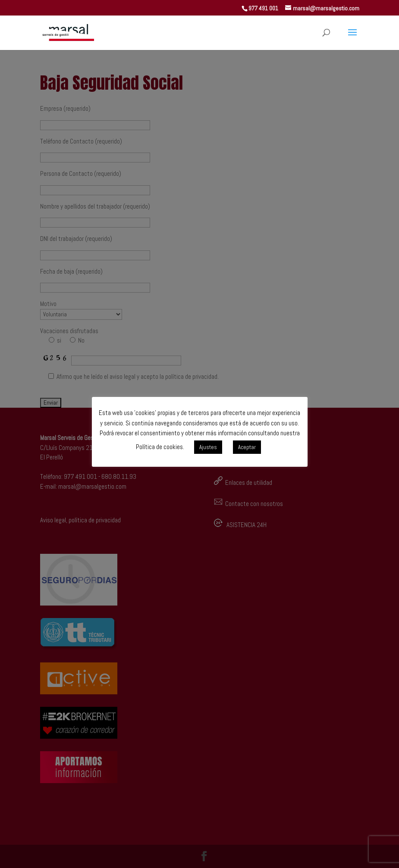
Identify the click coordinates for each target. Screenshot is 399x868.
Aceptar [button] (247, 447)
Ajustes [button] (208, 447)
